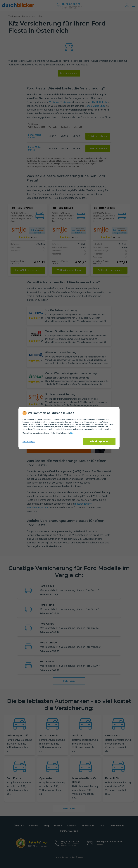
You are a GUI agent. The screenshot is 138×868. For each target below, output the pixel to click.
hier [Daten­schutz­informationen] (72, 433)
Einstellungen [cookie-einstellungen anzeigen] (29, 441)
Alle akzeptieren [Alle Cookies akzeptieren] (99, 441)
